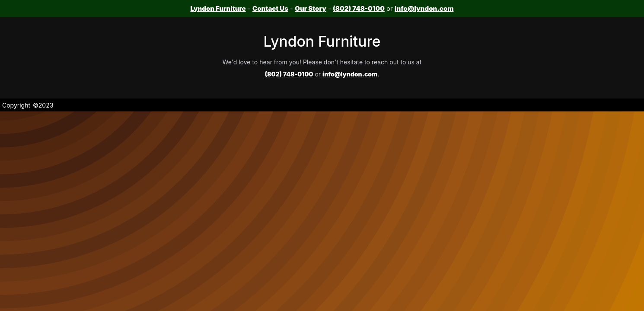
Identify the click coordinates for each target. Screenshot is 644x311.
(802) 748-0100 (359, 8)
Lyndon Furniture (218, 8)
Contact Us (270, 8)
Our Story (310, 8)
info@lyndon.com (424, 8)
